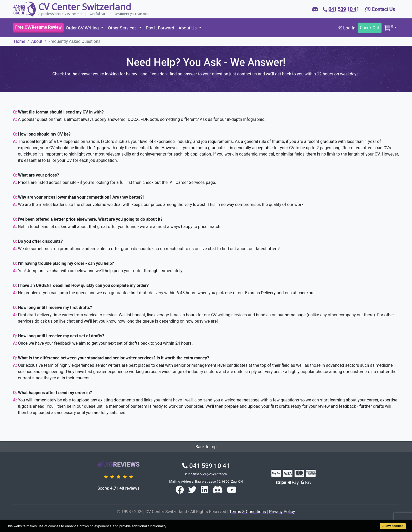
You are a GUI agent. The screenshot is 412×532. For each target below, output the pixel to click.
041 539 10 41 (206, 466)
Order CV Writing (83, 28)
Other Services (123, 28)
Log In (347, 28)
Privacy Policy (282, 512)
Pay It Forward (160, 28)
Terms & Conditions (248, 512)
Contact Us (380, 9)
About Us (188, 28)
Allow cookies (393, 526)
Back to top (206, 447)
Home (20, 41)
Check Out (370, 28)
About (37, 41)
